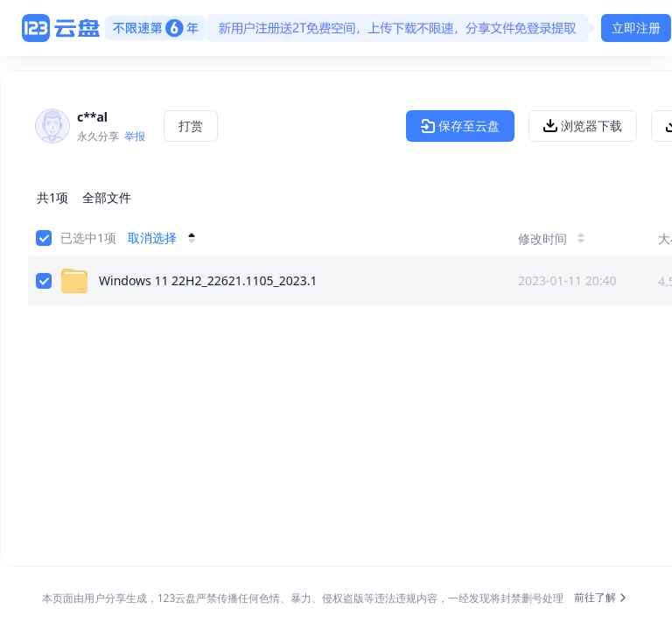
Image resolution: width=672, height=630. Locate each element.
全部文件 (107, 197)
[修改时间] (567, 238)
